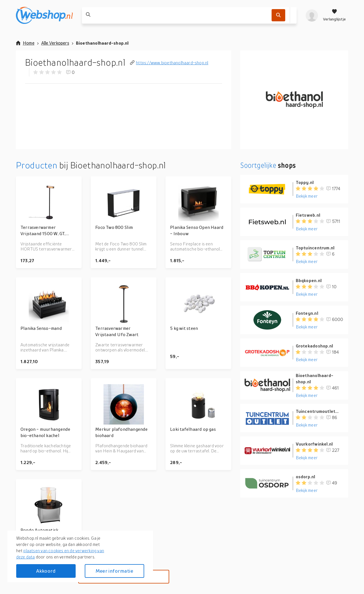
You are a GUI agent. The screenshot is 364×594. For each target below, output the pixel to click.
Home (25, 43)
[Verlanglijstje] (334, 15)
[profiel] (312, 15)
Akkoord (46, 571)
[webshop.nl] (44, 15)
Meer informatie (114, 571)
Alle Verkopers (55, 43)
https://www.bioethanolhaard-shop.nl (169, 63)
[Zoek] (278, 15)
